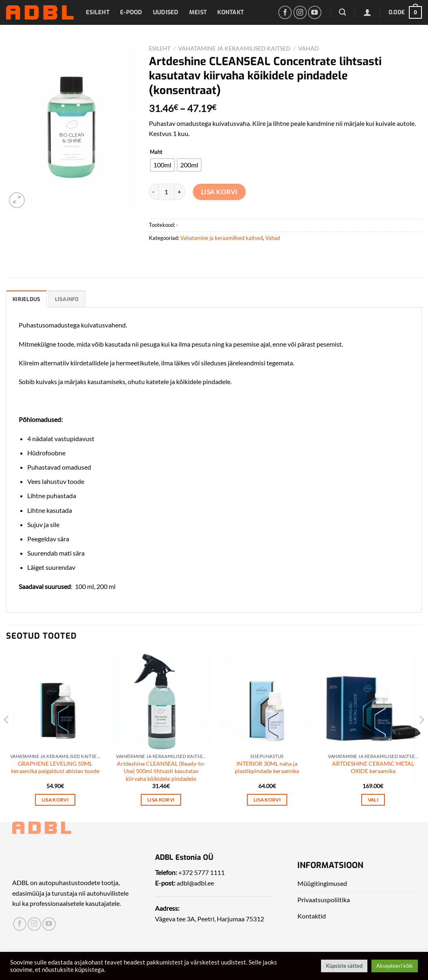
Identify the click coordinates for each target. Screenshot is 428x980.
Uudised (166, 12)
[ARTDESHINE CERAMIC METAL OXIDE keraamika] (373, 700)
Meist (198, 12)
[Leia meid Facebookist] (285, 12)
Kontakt (230, 12)
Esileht (98, 12)
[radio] (162, 165)
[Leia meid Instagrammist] (300, 12)
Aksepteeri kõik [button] (395, 966)
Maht (156, 152)
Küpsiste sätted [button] (344, 966)
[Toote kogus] (166, 192)
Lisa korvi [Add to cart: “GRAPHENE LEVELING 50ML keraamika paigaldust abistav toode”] (55, 800)
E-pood (131, 12)
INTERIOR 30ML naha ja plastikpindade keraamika (267, 767)
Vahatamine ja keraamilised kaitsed (234, 48)
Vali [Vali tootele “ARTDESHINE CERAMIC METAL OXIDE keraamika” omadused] (373, 800)
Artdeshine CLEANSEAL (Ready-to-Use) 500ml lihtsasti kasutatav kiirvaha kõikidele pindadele (161, 771)
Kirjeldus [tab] (26, 299)
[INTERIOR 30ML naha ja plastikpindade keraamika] (267, 700)
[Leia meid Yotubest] (315, 12)
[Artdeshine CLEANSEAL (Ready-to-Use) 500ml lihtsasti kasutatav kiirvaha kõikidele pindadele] (161, 700)
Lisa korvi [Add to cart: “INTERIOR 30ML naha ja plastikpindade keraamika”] (267, 800)
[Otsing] (342, 12)
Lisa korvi (219, 192)
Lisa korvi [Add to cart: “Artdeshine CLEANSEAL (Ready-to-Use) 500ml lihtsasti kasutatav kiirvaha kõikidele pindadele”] (161, 800)
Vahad (309, 48)
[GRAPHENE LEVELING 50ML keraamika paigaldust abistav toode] (55, 700)
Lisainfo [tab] (67, 299)
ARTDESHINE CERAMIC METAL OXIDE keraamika (373, 767)
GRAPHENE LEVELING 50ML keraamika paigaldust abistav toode (55, 767)
